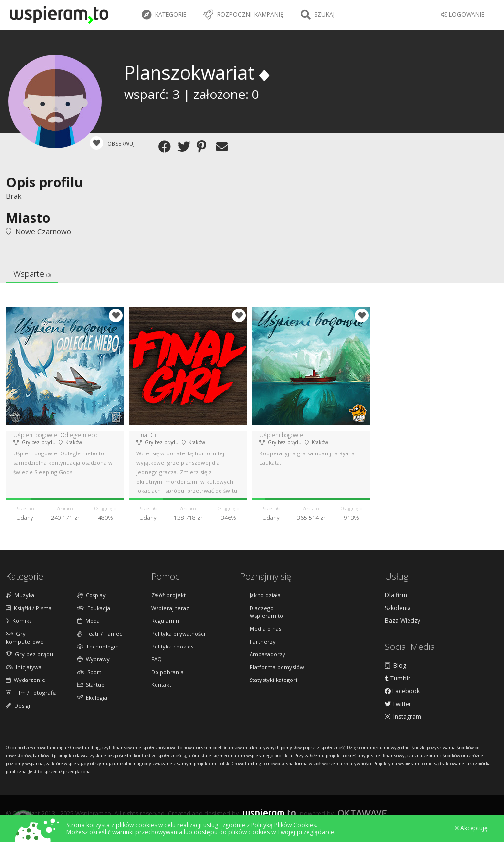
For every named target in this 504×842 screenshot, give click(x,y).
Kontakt (161, 685)
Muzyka (20, 595)
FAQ (157, 659)
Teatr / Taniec (100, 633)
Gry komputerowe (25, 637)
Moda (89, 621)
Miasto (28, 217)
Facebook (402, 691)
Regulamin (165, 621)
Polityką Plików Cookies (283, 825)
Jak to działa (265, 595)
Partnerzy (263, 641)
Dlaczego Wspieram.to (266, 612)
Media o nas (265, 629)
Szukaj (318, 15)
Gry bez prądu (30, 654)
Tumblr (398, 679)
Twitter (398, 704)
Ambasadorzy (268, 654)
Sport (89, 672)
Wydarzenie (26, 680)
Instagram (403, 717)
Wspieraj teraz (170, 608)
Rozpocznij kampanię (243, 15)
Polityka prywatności (178, 633)
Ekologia (92, 697)
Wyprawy (94, 659)
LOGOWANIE (463, 15)
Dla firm (396, 595)
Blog (395, 666)
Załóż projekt (168, 595)
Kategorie (164, 15)
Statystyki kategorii (274, 680)
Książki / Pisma (29, 608)
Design (19, 705)
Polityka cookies (172, 646)
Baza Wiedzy (403, 621)
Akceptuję (471, 828)
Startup (91, 685)
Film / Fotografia (31, 693)
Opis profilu (45, 182)
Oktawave (362, 813)
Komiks (19, 621)
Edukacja (94, 608)
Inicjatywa (24, 667)
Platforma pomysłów (277, 667)
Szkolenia (398, 608)
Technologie (98, 646)
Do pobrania (167, 672)
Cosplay (92, 595)
